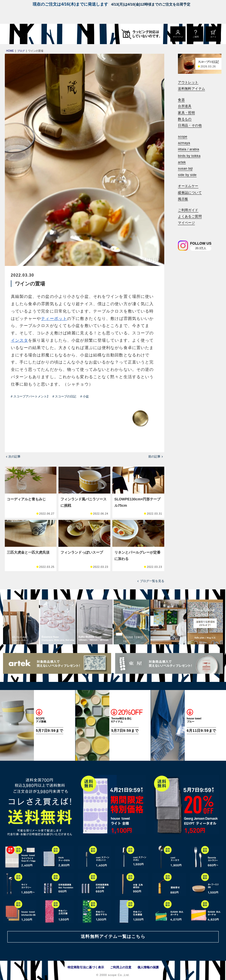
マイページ (186, 223)
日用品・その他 (190, 125)
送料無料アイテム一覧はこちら (113, 937)
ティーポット (54, 319)
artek (182, 162)
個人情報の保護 (148, 967)
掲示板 (183, 199)
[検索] (181, 230)
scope (183, 137)
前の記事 (154, 457)
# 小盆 (85, 396)
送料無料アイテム (191, 89)
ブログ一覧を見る (152, 581)
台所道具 (185, 106)
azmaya (184, 143)
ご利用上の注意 (121, 967)
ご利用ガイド (188, 210)
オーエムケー (188, 186)
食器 (181, 100)
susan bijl (185, 168)
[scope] (42, 34)
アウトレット (188, 82)
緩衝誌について (190, 193)
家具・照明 (186, 113)
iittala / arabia (189, 149)
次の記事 (14, 457)
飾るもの (185, 119)
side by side (187, 175)
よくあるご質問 (190, 216)
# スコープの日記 (64, 396)
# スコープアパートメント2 (30, 396)
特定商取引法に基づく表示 (86, 967)
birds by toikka (189, 156)
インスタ (19, 340)
